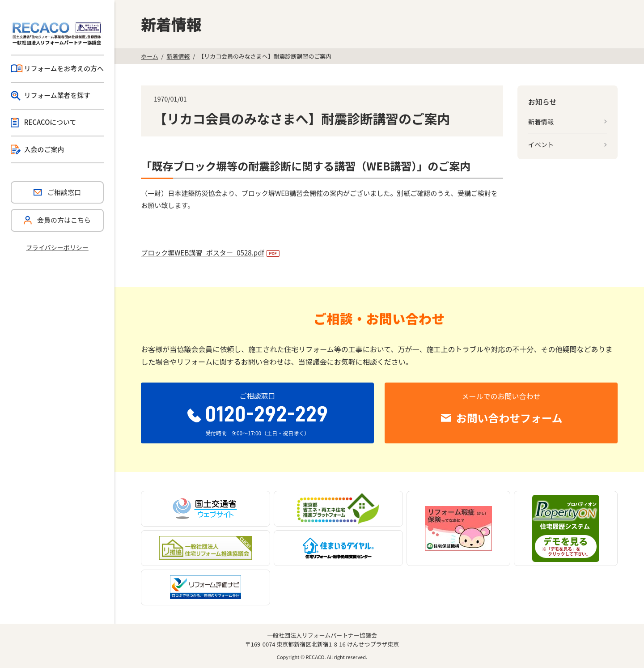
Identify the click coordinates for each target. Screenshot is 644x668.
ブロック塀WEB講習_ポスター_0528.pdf (202, 253)
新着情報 (178, 56)
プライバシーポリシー (57, 247)
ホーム (149, 56)
